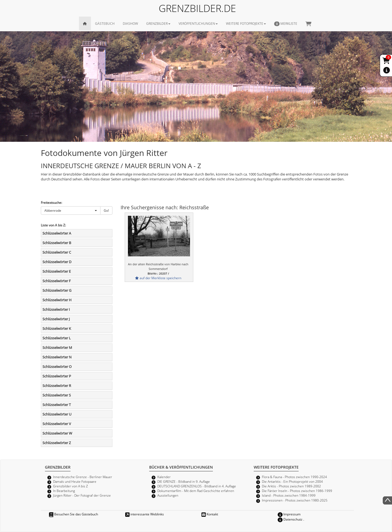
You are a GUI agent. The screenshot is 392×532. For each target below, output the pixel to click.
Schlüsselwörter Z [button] (57, 443)
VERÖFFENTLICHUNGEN (198, 23)
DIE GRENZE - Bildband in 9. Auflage (184, 481)
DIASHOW (130, 23)
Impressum (289, 514)
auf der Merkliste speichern (158, 278)
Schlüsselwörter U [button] (57, 414)
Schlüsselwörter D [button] (57, 262)
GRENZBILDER (158, 23)
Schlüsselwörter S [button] (57, 395)
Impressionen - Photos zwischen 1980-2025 (295, 500)
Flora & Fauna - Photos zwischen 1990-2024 (294, 477)
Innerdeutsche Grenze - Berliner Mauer (83, 477)
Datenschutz (290, 519)
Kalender (164, 477)
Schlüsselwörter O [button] (57, 367)
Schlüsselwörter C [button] (57, 252)
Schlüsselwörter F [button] (57, 281)
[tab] (77, 233)
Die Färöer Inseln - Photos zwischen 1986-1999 (297, 491)
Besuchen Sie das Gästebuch (73, 514)
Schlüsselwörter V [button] (57, 424)
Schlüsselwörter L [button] (57, 338)
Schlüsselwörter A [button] (57, 233)
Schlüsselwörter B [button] (57, 243)
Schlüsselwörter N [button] (57, 357)
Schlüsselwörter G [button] (57, 290)
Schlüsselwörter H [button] (57, 300)
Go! (106, 210)
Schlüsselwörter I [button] (56, 309)
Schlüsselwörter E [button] (57, 271)
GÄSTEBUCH (105, 23)
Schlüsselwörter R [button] (57, 386)
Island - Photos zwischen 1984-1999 (289, 495)
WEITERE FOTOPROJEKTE (246, 23)
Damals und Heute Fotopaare (75, 481)
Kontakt (210, 514)
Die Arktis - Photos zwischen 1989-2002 (291, 486)
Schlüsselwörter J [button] (56, 319)
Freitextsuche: (51, 202)
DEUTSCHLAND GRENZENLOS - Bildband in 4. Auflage (197, 486)
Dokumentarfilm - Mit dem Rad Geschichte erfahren (196, 491)
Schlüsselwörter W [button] (57, 433)
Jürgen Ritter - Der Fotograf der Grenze (82, 495)
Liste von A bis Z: (53, 225)
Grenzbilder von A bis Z (71, 486)
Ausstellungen (168, 495)
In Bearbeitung (64, 491)
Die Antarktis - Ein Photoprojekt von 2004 (292, 481)
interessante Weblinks (145, 514)
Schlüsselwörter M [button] (57, 348)
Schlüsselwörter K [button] (57, 328)
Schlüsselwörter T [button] (57, 405)
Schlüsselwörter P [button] (57, 376)
